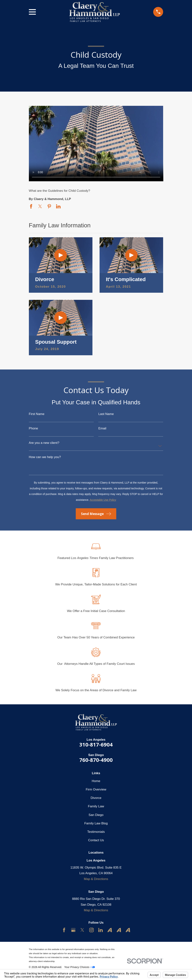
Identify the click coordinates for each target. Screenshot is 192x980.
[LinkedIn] (100, 930)
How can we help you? (45, 457)
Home (96, 781)
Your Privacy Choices (79, 967)
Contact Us (96, 840)
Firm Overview (96, 789)
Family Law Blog (96, 823)
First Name (37, 414)
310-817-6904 (96, 745)
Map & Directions (96, 879)
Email (102, 428)
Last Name (106, 414)
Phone (33, 428)
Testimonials (96, 832)
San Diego (96, 815)
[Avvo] (110, 930)
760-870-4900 (96, 760)
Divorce (96, 798)
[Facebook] (64, 930)
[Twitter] (82, 930)
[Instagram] (91, 930)
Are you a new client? (44, 443)
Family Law (96, 806)
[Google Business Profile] (73, 930)
